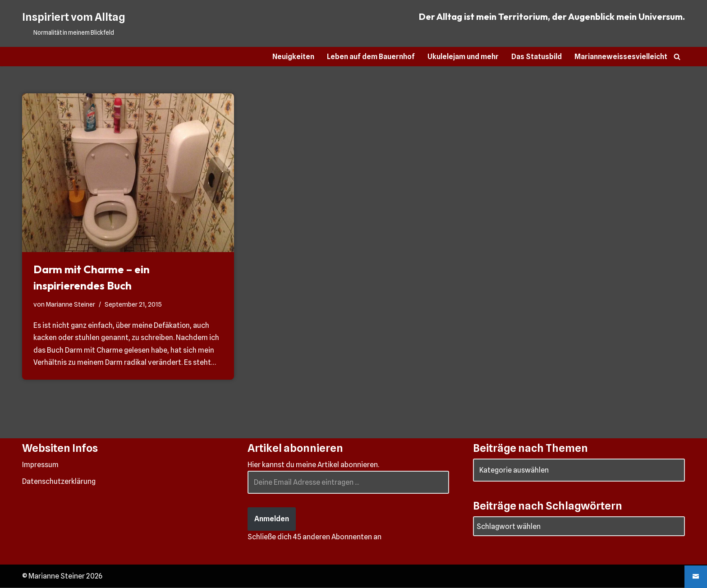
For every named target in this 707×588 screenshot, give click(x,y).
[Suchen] (677, 57)
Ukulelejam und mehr (463, 57)
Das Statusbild (537, 57)
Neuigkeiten (293, 57)
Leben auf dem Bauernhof (371, 57)
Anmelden (272, 519)
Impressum (40, 465)
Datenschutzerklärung (59, 482)
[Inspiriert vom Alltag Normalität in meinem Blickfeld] (73, 23)
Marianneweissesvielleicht (621, 57)
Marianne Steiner (71, 304)
